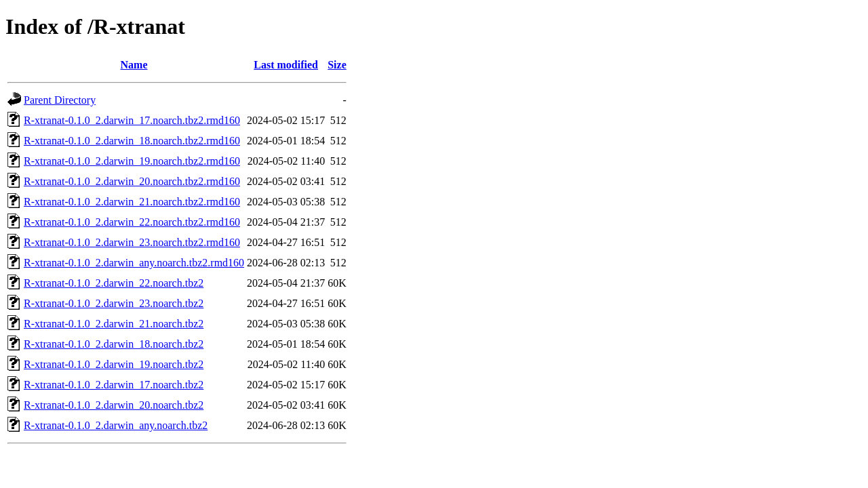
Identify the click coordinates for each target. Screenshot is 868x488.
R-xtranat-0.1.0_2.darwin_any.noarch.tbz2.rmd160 (134, 263)
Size (337, 65)
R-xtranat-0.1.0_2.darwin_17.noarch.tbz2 (114, 385)
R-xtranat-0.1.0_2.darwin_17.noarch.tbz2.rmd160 (132, 120)
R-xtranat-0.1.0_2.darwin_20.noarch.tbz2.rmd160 (132, 181)
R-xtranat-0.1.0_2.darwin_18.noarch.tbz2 (114, 344)
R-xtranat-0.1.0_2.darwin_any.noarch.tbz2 (116, 425)
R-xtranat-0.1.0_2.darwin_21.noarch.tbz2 (114, 324)
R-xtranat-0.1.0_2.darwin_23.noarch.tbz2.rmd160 (132, 242)
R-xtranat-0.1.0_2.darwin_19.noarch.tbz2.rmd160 (132, 161)
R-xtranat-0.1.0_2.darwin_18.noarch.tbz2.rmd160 (132, 141)
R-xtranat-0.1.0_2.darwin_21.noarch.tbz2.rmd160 (132, 202)
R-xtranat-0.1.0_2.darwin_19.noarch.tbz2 (114, 364)
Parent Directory (60, 100)
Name (134, 65)
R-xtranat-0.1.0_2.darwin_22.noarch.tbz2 (114, 283)
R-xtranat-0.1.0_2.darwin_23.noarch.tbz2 (114, 303)
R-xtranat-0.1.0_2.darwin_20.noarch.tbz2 (114, 405)
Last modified (286, 65)
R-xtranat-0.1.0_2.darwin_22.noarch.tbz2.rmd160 (132, 222)
